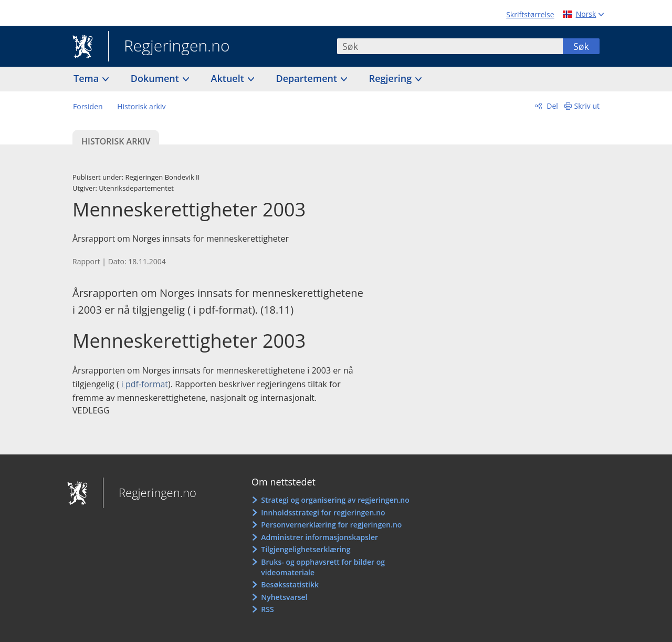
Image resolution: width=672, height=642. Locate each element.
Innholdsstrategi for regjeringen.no (323, 512)
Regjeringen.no (169, 47)
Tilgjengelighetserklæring (306, 549)
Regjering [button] (392, 78)
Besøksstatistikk (290, 584)
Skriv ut (587, 106)
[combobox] (450, 46)
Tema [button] (87, 78)
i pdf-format (145, 384)
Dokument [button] (156, 78)
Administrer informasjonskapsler (319, 537)
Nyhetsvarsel (284, 597)
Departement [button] (308, 78)
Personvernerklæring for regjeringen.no (331, 525)
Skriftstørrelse (530, 14)
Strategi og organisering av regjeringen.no (335, 500)
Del (552, 106)
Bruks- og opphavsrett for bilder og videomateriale (323, 567)
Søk (581, 46)
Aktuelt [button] (229, 78)
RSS (267, 609)
